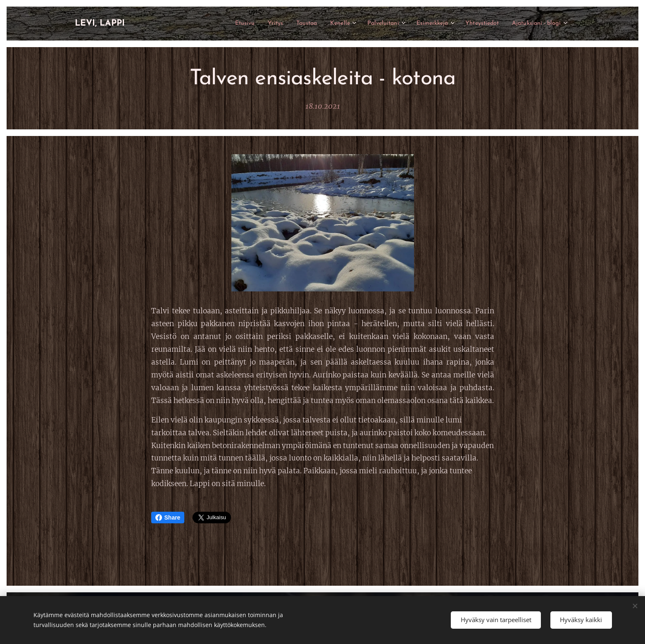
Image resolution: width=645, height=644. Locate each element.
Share (168, 518)
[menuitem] (211, 24)
